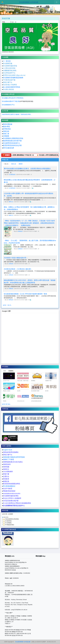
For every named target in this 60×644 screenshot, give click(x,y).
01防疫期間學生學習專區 (12, 519)
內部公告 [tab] (14, 164)
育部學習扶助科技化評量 (13, 145)
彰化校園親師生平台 (8, 105)
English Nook (7, 450)
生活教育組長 (12, 174)
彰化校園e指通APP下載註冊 (11, 101)
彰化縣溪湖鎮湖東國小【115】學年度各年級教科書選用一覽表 (25, 294)
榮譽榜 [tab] (21, 164)
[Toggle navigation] (57, 2)
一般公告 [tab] (6, 164)
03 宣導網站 (8, 523)
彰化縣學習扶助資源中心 (11, 143)
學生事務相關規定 (9, 486)
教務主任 (11, 215)
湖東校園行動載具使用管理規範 (14, 457)
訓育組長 (11, 264)
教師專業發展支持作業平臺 (12, 141)
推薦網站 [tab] (11, 371)
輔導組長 (20, 231)
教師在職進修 (8, 124)
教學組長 (11, 300)
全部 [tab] (5, 371)
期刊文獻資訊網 (8, 148)
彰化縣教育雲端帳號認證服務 (13, 78)
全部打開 (4, 514)
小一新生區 (7, 61)
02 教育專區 (8, 521)
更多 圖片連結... (6, 404)
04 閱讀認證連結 (10, 525)
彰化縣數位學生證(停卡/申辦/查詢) (13, 98)
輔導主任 (11, 202)
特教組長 (11, 289)
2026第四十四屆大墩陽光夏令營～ (16, 258)
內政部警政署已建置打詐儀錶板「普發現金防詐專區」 (17, 114)
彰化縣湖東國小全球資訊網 (29, 2)
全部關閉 (10, 514)
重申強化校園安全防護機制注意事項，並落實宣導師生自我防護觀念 (27, 169)
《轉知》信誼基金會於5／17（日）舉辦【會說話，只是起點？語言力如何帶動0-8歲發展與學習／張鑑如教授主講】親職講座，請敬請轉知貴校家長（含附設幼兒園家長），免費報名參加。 (29, 223)
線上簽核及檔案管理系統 (11, 87)
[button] (4, 10)
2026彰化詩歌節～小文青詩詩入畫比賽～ (18, 269)
